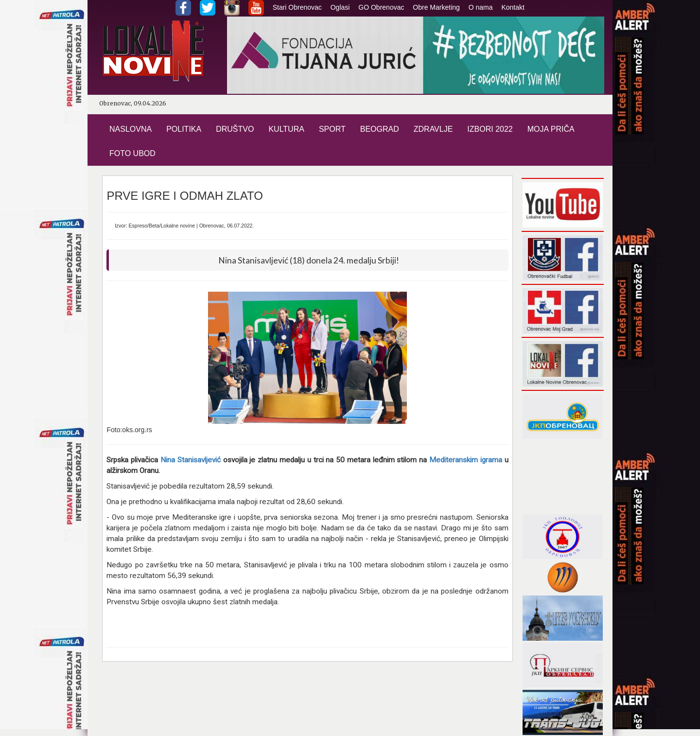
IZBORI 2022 (490, 129)
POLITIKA (184, 129)
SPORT (332, 129)
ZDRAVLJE (433, 129)
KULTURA (286, 129)
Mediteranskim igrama (466, 460)
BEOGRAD (380, 129)
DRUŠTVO (235, 129)
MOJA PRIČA (551, 129)
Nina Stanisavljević (191, 460)
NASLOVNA (131, 129)
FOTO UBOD (132, 153)
